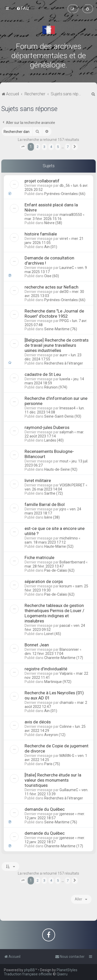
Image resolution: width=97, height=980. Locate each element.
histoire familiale (41, 234)
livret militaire (38, 480)
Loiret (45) (53, 634)
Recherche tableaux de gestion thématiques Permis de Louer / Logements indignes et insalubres (54, 613)
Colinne (66, 726)
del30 (64, 292)
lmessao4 (68, 408)
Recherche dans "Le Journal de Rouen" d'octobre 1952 (54, 314)
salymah (66, 432)
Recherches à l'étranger (64, 363)
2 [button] (38, 147)
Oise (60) (52, 276)
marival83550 (71, 215)
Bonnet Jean (37, 645)
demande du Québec (45, 809)
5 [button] (58, 147)
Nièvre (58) (53, 223)
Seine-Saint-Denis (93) (63, 416)
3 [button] (44, 147)
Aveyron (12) (55, 735)
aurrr (64, 355)
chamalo (67, 703)
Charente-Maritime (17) (64, 658)
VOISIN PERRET (72, 485)
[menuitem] (23, 8)
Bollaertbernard (72, 562)
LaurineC (67, 268)
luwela (65, 379)
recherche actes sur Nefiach (51, 287)
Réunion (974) (56, 387)
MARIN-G (67, 756)
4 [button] (51, 147)
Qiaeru (62, 974)
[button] (23, 147)
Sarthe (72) (54, 493)
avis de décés (38, 722)
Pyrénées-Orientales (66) (65, 194)
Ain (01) (51, 247)
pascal (65, 626)
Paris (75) (52, 764)
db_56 (65, 185)
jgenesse (67, 814)
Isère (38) (52, 517)
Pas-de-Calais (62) (59, 570)
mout (64, 461)
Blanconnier (69, 649)
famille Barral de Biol (45, 504)
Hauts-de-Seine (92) (61, 469)
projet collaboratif (42, 181)
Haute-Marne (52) (59, 546)
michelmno (69, 538)
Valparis (66, 673)
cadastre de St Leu (43, 374)
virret (64, 239)
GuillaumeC (69, 790)
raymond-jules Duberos (47, 427)
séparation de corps (44, 581)
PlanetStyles (67, 970)
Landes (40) (54, 440)
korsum (66, 586)
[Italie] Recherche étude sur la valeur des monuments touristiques (53, 780)
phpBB (29, 970)
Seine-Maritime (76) (61, 329)
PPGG (64, 321)
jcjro (63, 509)
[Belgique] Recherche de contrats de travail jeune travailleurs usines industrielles (57, 345)
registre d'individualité (46, 669)
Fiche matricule (39, 557)
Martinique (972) (58, 682)
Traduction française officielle (28, 974)
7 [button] (68, 147)
